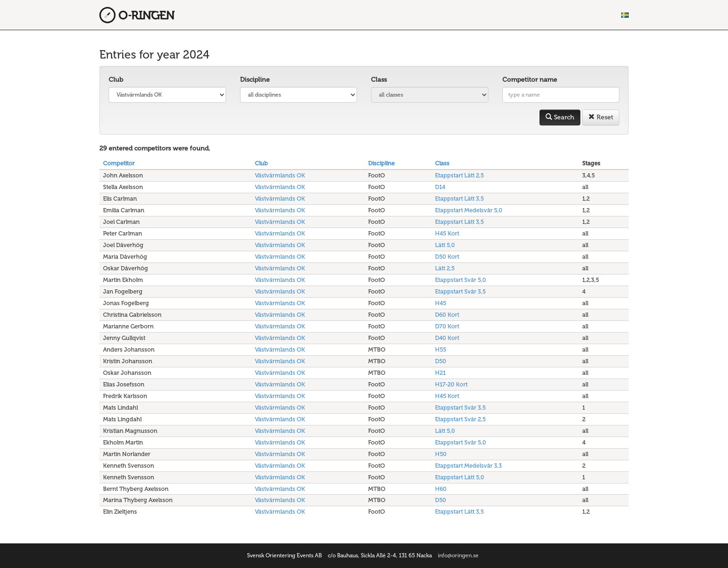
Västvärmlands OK (280, 175)
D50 (441, 361)
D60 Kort (447, 315)
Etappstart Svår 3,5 (460, 291)
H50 (441, 454)
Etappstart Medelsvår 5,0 (469, 210)
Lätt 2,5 (445, 268)
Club (116, 80)
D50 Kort (447, 257)
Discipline (255, 80)
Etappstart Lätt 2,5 (459, 175)
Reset (601, 117)
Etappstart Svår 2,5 (460, 419)
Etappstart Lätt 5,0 (460, 477)
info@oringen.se (458, 555)
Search (560, 117)
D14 (440, 187)
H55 (441, 349)
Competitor (119, 163)
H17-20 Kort (451, 384)
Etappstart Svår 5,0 (461, 280)
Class (379, 80)
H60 (441, 489)
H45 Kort (447, 233)
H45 (441, 303)
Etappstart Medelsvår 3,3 (468, 466)
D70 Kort (447, 326)
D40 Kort (447, 338)
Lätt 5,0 (445, 245)
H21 (440, 373)
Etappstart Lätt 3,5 (459, 199)
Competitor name (530, 80)
